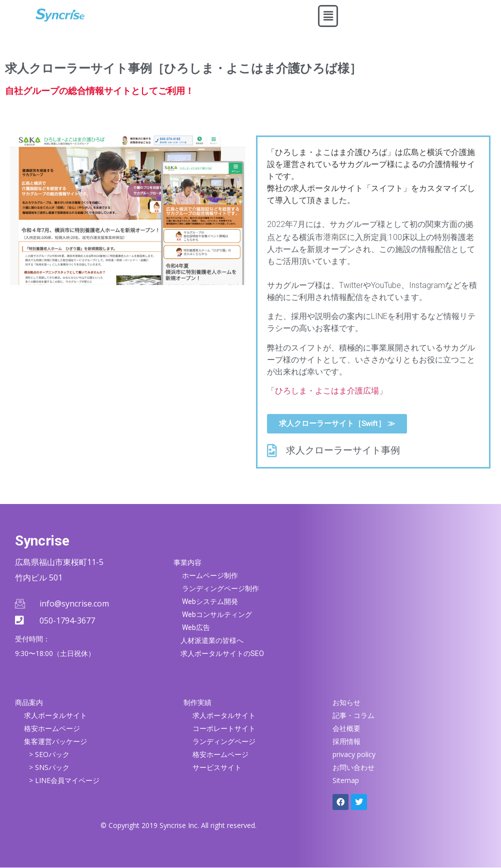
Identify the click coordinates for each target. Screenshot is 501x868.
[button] (328, 16)
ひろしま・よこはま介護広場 (327, 391)
